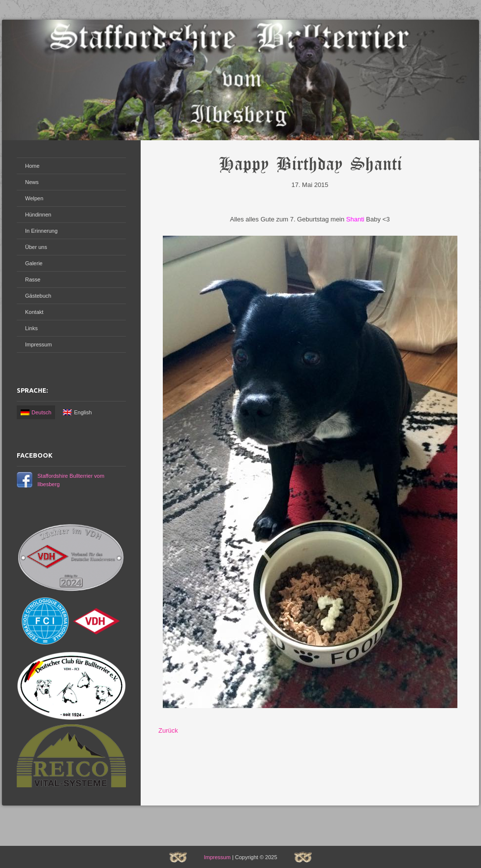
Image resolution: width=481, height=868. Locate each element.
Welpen (34, 198)
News (32, 182)
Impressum (38, 344)
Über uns (36, 247)
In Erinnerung (41, 231)
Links (31, 328)
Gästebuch (38, 296)
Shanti (355, 219)
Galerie (34, 263)
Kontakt (34, 312)
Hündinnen (38, 215)
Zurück (168, 730)
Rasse (33, 279)
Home (32, 166)
